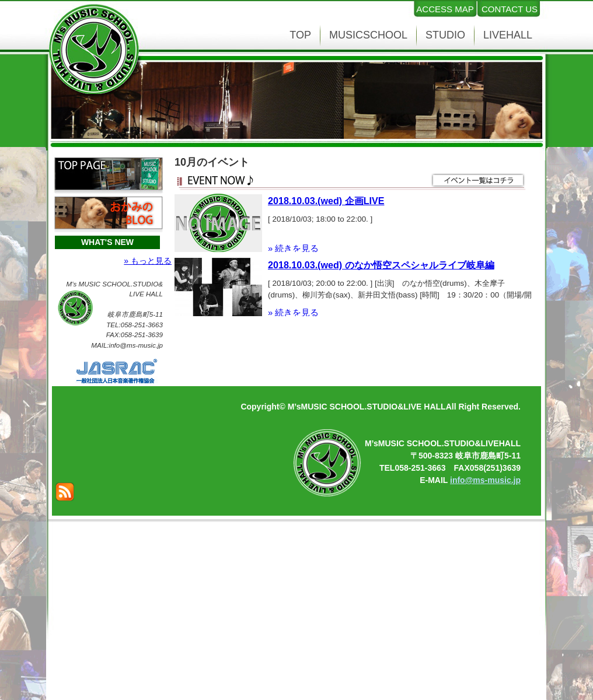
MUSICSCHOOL (368, 35)
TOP (300, 35)
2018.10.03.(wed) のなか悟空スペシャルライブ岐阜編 (381, 265)
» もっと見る (148, 261)
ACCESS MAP (445, 9)
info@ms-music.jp (485, 480)
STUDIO (445, 35)
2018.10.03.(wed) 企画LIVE (326, 201)
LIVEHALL (508, 35)
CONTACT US (510, 9)
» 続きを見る (293, 249)
